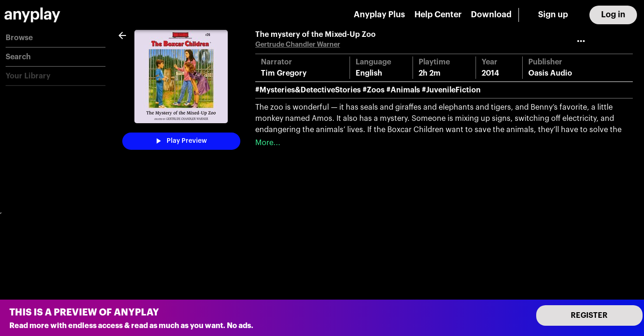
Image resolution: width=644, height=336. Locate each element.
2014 (490, 73)
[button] (56, 38)
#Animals (403, 90)
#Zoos (374, 90)
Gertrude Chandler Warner (298, 45)
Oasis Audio (550, 73)
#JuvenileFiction (451, 90)
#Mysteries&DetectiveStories (308, 90)
